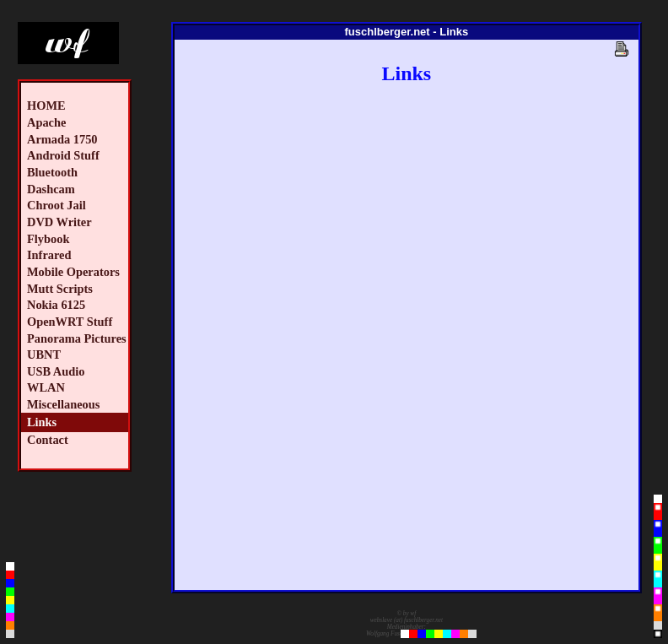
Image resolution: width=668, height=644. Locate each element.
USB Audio (56, 371)
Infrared (49, 255)
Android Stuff (63, 155)
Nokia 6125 (56, 305)
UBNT (44, 354)
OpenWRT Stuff (70, 322)
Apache (46, 122)
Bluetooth (52, 172)
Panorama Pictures (77, 338)
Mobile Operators (73, 272)
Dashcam (51, 189)
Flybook (48, 239)
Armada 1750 (62, 139)
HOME (46, 106)
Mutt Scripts (60, 289)
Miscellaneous (63, 404)
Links (42, 422)
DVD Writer (59, 222)
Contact (48, 440)
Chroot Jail (57, 205)
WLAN (46, 387)
